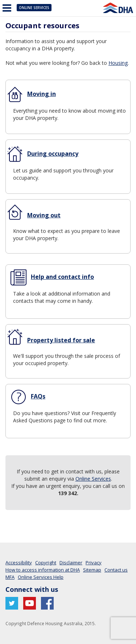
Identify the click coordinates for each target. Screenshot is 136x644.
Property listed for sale (61, 340)
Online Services (34, 8)
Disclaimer (71, 563)
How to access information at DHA (43, 570)
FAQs (38, 396)
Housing (118, 63)
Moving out (44, 215)
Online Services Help (41, 577)
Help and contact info (62, 277)
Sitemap (92, 570)
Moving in (42, 94)
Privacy (94, 563)
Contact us (116, 570)
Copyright (46, 563)
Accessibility (19, 563)
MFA (10, 577)
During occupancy (53, 154)
